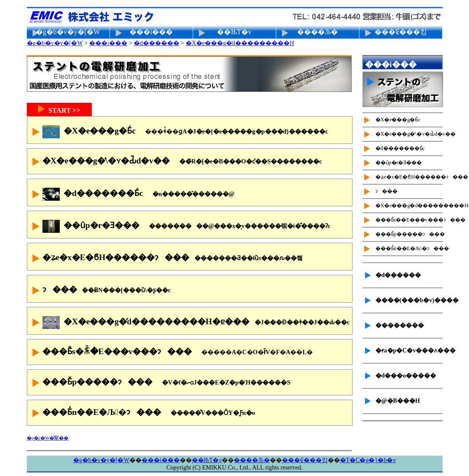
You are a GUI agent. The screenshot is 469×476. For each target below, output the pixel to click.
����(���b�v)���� (409, 300)
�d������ (157, 43)
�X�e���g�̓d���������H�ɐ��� (190, 323)
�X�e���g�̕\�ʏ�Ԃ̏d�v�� (176, 162)
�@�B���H (398, 401)
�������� (400, 325)
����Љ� (317, 32)
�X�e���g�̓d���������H (240, 43)
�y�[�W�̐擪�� (48, 438)
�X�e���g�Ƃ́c (179, 132)
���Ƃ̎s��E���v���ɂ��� (409, 220)
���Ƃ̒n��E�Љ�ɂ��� (142, 413)
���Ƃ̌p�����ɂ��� (160, 383)
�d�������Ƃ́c (132, 194)
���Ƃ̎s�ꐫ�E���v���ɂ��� (171, 352)
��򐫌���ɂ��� (100, 290)
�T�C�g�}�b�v (368, 460)
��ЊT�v (234, 32)
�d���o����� (406, 376)
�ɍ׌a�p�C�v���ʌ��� (409, 350)
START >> (59, 109)
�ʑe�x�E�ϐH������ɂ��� (166, 258)
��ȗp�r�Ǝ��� (180, 226)
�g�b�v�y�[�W (68, 32)
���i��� (151, 32)
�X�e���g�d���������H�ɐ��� (409, 205)
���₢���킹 (401, 32)
